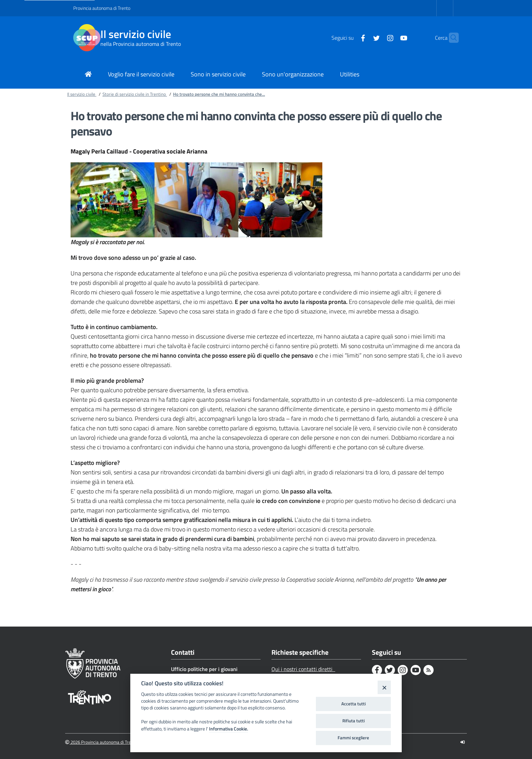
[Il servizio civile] (87, 38)
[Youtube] (391, 37)
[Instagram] (377, 37)
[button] (451, 38)
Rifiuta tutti (354, 721)
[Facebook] (350, 37)
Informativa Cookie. (229, 729)
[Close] (384, 687)
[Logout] (463, 742)
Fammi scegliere (353, 738)
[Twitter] (363, 37)
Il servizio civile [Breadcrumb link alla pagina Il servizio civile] (82, 94)
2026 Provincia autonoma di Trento (101, 742)
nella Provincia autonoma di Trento (141, 44)
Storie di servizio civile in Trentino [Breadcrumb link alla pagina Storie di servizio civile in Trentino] (135, 94)
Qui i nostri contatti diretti (303, 669)
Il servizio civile (136, 34)
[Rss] (429, 670)
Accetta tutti (354, 704)
